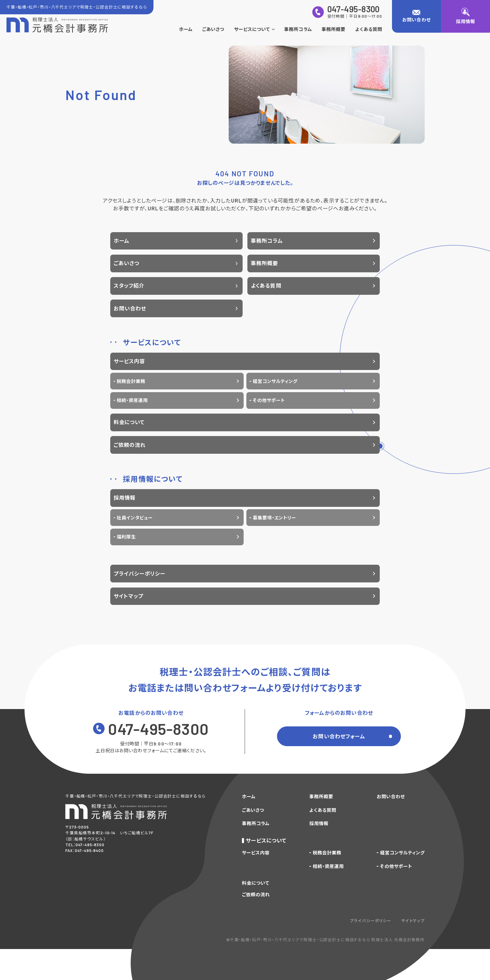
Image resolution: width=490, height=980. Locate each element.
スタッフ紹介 (129, 286)
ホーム (186, 29)
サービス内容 (129, 361)
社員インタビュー (135, 518)
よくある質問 (369, 29)
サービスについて (254, 29)
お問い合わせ (130, 308)
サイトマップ (129, 596)
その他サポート (269, 400)
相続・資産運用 (132, 400)
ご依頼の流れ (130, 445)
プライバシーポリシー (140, 574)
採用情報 (125, 498)
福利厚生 (126, 537)
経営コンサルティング (275, 381)
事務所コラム (298, 29)
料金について (129, 422)
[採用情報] (465, 16)
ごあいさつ (213, 29)
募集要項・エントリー (274, 518)
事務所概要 (333, 29)
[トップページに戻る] (57, 25)
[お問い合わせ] (416, 16)
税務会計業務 (131, 381)
